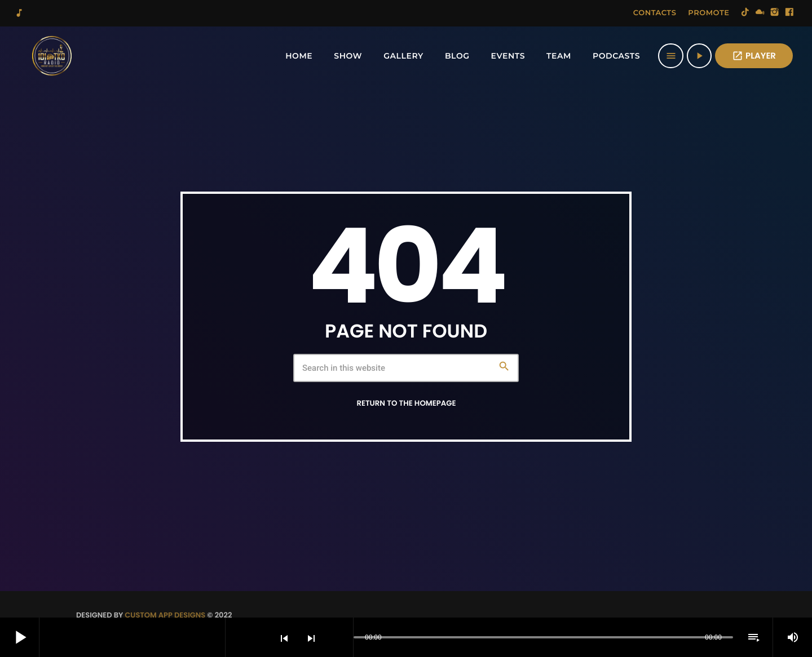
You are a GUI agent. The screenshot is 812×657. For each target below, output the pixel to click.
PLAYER (754, 56)
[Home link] (52, 56)
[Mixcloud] (760, 13)
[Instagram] (775, 13)
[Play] (699, 56)
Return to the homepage (406, 403)
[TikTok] (745, 13)
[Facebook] (789, 13)
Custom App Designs (165, 615)
